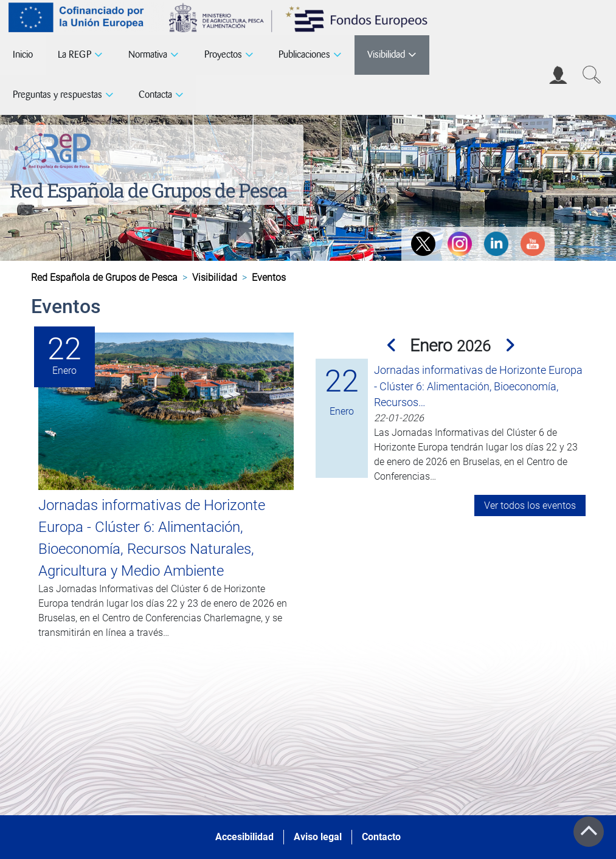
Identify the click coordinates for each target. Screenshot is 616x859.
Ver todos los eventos (530, 505)
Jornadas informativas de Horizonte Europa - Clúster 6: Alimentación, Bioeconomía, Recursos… (478, 386)
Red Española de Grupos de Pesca (148, 190)
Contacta (155, 95)
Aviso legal (318, 837)
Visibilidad (386, 54)
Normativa (148, 54)
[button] (393, 346)
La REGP (74, 54)
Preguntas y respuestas (57, 95)
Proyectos (223, 54)
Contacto (381, 837)
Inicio (23, 54)
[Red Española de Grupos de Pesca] (55, 149)
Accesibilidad (244, 837)
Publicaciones (304, 54)
